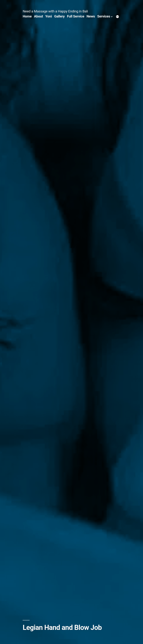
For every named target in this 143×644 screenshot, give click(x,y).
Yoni (49, 16)
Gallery (59, 16)
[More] (117, 17)
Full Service (76, 16)
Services (104, 16)
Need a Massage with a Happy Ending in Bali (55, 11)
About (38, 16)
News (91, 16)
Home (27, 16)
